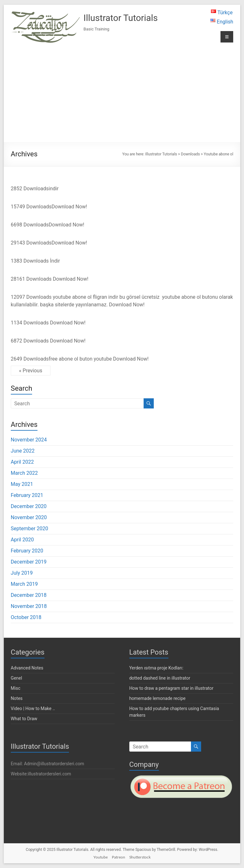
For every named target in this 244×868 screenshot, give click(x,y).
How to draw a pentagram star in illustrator (171, 688)
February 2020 (27, 551)
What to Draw (24, 719)
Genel (17, 678)
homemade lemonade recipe (157, 698)
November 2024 (29, 440)
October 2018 (26, 617)
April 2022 (22, 462)
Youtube (101, 857)
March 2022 (24, 473)
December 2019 (29, 562)
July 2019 (22, 573)
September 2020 (30, 529)
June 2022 (23, 451)
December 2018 (29, 595)
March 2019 (24, 584)
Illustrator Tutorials (121, 18)
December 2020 (29, 506)
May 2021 (22, 484)
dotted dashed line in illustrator (160, 678)
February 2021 (27, 495)
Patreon (119, 857)
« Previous (31, 371)
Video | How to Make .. (33, 708)
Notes (17, 698)
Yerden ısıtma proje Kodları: (156, 668)
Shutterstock (140, 857)
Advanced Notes (27, 668)
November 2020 (29, 517)
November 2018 (29, 606)
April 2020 (22, 540)
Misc (16, 688)
